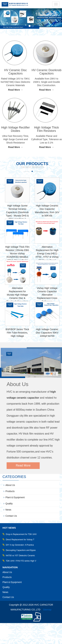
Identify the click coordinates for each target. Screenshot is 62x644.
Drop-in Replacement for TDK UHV (21, 534)
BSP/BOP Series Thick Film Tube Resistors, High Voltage (17, 333)
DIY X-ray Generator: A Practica (20, 545)
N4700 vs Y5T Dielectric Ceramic (20, 556)
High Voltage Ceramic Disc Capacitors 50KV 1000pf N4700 (47, 333)
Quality (9, 504)
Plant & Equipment (15, 497)
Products (10, 491)
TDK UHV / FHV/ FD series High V (21, 561)
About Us (18, 384)
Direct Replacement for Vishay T (20, 540)
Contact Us (11, 516)
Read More (23, 465)
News (8, 510)
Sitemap (47, 610)
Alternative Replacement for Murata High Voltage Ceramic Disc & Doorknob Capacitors (17, 295)
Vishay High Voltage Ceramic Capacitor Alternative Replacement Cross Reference (47, 295)
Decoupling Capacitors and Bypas (21, 550)
